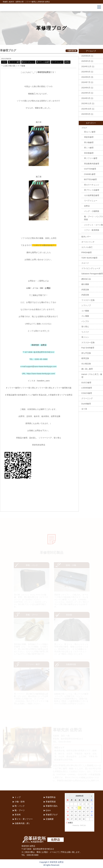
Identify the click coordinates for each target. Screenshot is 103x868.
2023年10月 (86, 109)
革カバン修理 (90, 132)
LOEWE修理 (87, 388)
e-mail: (23, 366)
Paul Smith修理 (88, 348)
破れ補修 (85, 284)
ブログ (4, 62)
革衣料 (18, 815)
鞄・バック (20, 806)
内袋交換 (85, 295)
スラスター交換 (88, 342)
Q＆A (48, 810)
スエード (85, 263)
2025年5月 (86, 61)
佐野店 (67, 62)
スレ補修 (85, 316)
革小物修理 (89, 142)
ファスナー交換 (88, 300)
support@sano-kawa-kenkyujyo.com (41, 366)
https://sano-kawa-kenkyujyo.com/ (41, 374)
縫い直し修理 (87, 369)
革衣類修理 (89, 153)
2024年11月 (86, 66)
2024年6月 (86, 88)
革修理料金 (51, 797)
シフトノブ (86, 305)
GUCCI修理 (86, 383)
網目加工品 (86, 279)
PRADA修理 (87, 252)
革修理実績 (51, 802)
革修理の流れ (52, 806)
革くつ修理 (89, 148)
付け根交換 (86, 364)
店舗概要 (50, 819)
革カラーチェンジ (28, 62)
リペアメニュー (57, 62)
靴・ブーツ (20, 810)
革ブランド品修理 (43, 62)
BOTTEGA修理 (90, 179)
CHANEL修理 (90, 174)
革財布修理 (89, 137)
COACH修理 (87, 393)
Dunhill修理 (86, 404)
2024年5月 (86, 93)
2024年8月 (86, 77)
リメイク (85, 332)
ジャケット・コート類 (93, 225)
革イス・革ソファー (24, 819)
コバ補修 (85, 311)
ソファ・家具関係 (92, 230)
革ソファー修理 (14, 62)
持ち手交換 (86, 353)
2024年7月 (86, 82)
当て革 (84, 409)
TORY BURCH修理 (89, 258)
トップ (18, 797)
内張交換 (85, 290)
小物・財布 (20, 802)
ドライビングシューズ (91, 268)
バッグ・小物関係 (92, 211)
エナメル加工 (87, 247)
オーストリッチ (88, 242)
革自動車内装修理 (92, 164)
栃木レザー (86, 237)
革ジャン (85, 337)
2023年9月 (86, 114)
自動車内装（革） (23, 823)
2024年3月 (86, 98)
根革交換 (85, 358)
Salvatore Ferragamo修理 (92, 274)
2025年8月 (86, 56)
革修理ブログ (52, 815)
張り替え (85, 327)
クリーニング (87, 398)
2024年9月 (86, 72)
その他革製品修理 (92, 195)
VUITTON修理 (90, 169)
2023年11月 (86, 103)
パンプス (85, 321)
